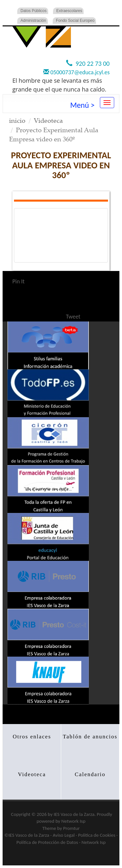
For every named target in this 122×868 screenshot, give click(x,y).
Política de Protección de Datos (47, 842)
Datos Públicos (34, 11)
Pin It (19, 281)
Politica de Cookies (97, 835)
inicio (17, 120)
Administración (33, 21)
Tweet (73, 317)
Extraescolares (69, 11)
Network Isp (74, 821)
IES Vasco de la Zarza (74, 814)
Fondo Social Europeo (75, 21)
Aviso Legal (64, 835)
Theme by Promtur (61, 828)
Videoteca (48, 120)
